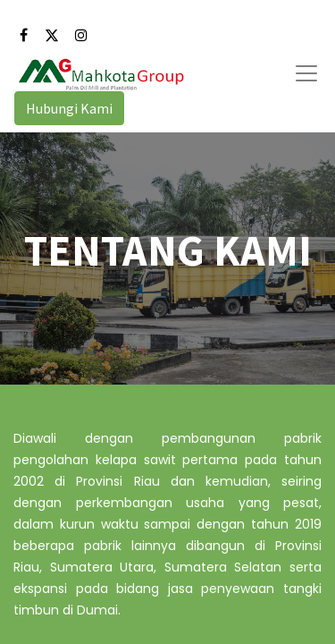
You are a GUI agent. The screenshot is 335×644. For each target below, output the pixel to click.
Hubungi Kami (69, 108)
